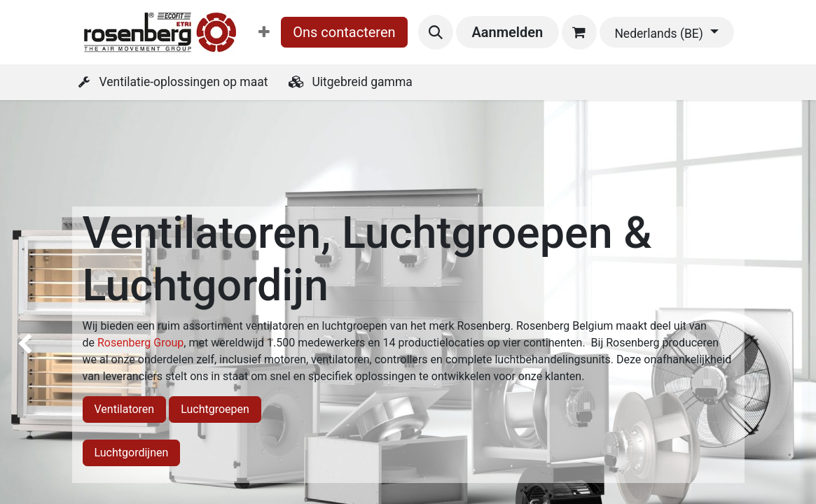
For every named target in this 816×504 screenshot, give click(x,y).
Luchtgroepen (215, 409)
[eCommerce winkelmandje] (579, 32)
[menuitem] (264, 32)
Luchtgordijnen (132, 453)
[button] (436, 32)
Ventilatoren (125, 409)
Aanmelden (507, 32)
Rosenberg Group (140, 343)
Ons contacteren (344, 32)
